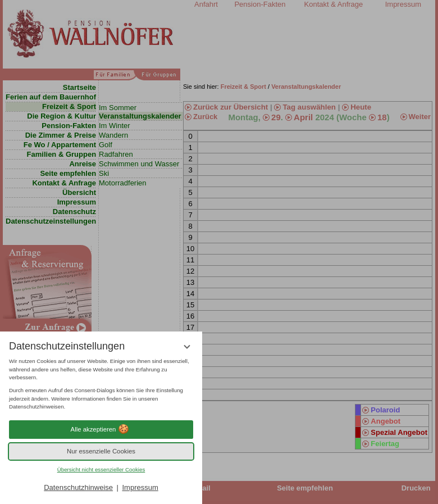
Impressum (140, 487)
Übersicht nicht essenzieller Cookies (101, 469)
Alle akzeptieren (101, 429)
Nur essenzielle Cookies (101, 451)
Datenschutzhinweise (78, 487)
